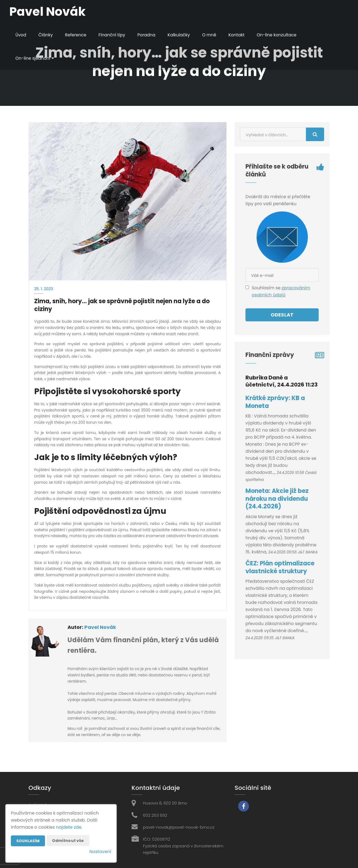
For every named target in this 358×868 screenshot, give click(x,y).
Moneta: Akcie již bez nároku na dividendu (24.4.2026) (277, 499)
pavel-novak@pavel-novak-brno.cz (179, 827)
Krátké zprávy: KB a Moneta (275, 402)
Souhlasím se (267, 288)
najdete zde (69, 827)
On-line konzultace (281, 35)
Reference (77, 35)
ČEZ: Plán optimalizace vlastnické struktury (280, 567)
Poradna (149, 35)
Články (47, 35)
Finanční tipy (114, 35)
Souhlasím (28, 841)
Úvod (21, 35)
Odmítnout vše (68, 841)
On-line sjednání (36, 58)
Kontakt (240, 35)
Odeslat (282, 315)
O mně (213, 35)
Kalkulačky (182, 35)
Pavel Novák (100, 627)
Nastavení (100, 852)
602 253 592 (155, 815)
